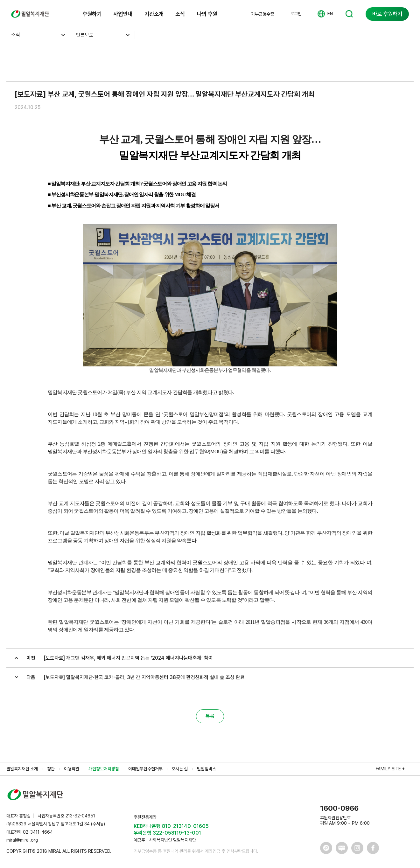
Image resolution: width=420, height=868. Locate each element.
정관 (51, 769)
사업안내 (123, 14)
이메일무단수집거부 (145, 769)
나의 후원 (207, 14)
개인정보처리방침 (104, 769)
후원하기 (92, 14)
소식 (180, 14)
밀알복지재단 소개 (22, 769)
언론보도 (85, 35)
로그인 (296, 14)
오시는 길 (180, 769)
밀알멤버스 (206, 769)
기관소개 (154, 14)
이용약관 (72, 769)
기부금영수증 (262, 14)
